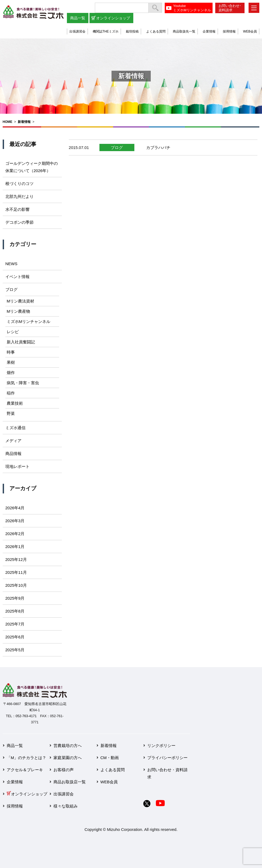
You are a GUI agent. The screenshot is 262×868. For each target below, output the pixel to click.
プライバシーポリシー (167, 758)
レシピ (13, 332)
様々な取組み (66, 806)
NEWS (11, 264)
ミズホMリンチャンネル (29, 321)
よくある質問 (156, 31)
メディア (13, 441)
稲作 (11, 393)
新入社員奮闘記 (21, 342)
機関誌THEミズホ (106, 31)
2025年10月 (16, 585)
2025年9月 (15, 598)
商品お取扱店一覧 (70, 782)
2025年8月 (15, 611)
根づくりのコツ (19, 184)
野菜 (11, 413)
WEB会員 (250, 31)
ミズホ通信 (15, 428)
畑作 (11, 373)
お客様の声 (64, 770)
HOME (8, 122)
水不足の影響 (17, 209)
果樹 (11, 362)
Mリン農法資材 (21, 301)
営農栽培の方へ (68, 746)
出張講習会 (77, 31)
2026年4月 (15, 508)
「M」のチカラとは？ (27, 758)
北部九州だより (19, 196)
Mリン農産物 (19, 311)
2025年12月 (16, 559)
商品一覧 (78, 18)
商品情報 (13, 453)
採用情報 (229, 31)
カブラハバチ (158, 147)
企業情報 (209, 31)
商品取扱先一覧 (184, 31)
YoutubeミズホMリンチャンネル (192, 8)
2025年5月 (15, 650)
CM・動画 (110, 758)
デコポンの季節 (19, 222)
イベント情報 (17, 277)
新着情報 (24, 122)
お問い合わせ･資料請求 (230, 8)
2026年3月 (15, 521)
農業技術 (15, 403)
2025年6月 (15, 637)
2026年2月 (15, 534)
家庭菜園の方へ (68, 758)
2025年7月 (15, 624)
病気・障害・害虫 (23, 383)
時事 (11, 352)
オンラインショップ (113, 18)
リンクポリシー (161, 746)
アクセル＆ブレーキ (25, 770)
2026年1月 (15, 547)
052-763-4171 (26, 716)
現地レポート (17, 466)
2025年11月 (16, 572)
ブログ (117, 147)
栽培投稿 (132, 31)
